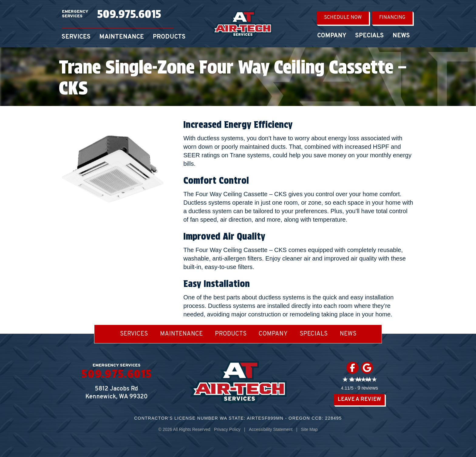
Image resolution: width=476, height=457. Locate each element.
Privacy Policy (227, 429)
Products (169, 37)
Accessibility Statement (271, 429)
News (401, 36)
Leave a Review (359, 399)
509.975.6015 (129, 14)
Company (332, 36)
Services (76, 37)
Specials (369, 36)
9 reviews (368, 388)
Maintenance (122, 37)
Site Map (309, 429)
